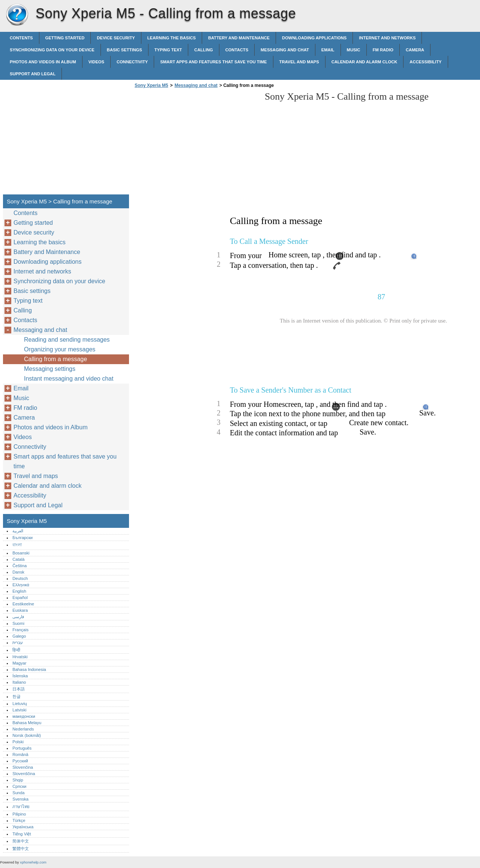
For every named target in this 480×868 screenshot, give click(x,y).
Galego (19, 636)
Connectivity (132, 62)
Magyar (19, 663)
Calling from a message (55, 359)
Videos (96, 62)
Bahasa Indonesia (29, 669)
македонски (24, 716)
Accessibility (425, 62)
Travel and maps (299, 62)
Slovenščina (24, 774)
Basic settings (124, 50)
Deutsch (20, 578)
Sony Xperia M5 (17, 15)
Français (20, 630)
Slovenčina (23, 767)
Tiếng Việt (22, 834)
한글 (16, 696)
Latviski (19, 710)
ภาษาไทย (21, 807)
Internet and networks (387, 38)
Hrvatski (20, 657)
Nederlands (23, 729)
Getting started (65, 38)
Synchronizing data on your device (52, 50)
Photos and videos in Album (43, 62)
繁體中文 (21, 849)
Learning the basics (172, 38)
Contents (21, 38)
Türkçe (19, 820)
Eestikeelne (23, 604)
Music (354, 50)
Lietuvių (20, 704)
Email (328, 50)
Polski (18, 742)
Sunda (18, 793)
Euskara (20, 610)
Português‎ (22, 748)
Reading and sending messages (67, 340)
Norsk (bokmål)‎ (27, 735)
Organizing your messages (60, 349)
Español (20, 598)
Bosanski (21, 553)
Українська (23, 827)
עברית (18, 642)
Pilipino (19, 814)
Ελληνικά (21, 585)
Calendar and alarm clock (364, 62)
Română (20, 754)
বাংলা (17, 545)
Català (18, 559)
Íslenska (20, 676)
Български (22, 538)
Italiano (19, 682)
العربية (18, 531)
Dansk (18, 572)
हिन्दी (16, 650)
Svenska (20, 799)
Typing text (168, 50)
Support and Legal (33, 74)
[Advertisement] (196, 143)
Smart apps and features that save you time (213, 62)
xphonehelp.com (33, 862)
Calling (204, 50)
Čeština (19, 566)
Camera (415, 50)
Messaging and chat (285, 50)
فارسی (18, 617)
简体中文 (21, 841)
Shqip (18, 780)
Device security (116, 38)
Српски (19, 786)
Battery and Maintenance (239, 38)
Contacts (237, 50)
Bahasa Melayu (27, 723)
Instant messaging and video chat (69, 379)
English (19, 591)
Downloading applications (314, 38)
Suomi (18, 623)
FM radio (383, 50)
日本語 (19, 689)
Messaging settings (50, 369)
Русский (20, 761)
